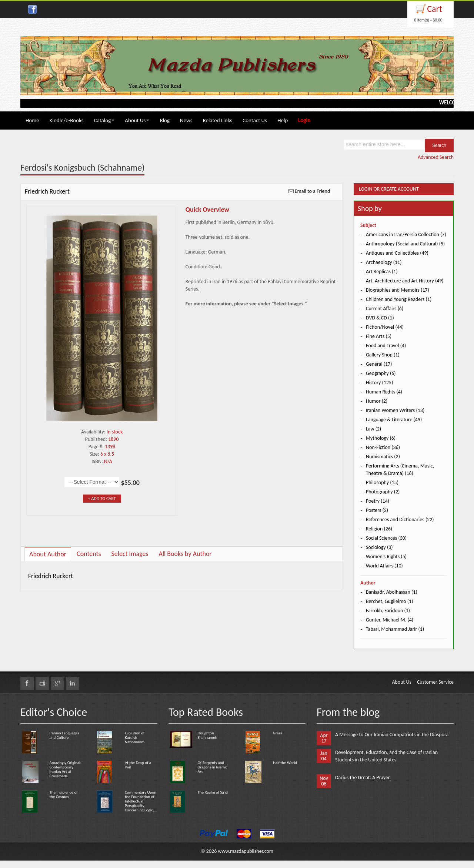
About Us (137, 120)
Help (283, 120)
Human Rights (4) (384, 392)
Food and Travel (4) (386, 346)
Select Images (130, 554)
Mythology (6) (381, 438)
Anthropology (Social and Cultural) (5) (405, 244)
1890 (113, 439)
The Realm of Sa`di (213, 792)
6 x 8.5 (107, 454)
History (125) (379, 383)
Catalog (104, 120)
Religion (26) (379, 529)
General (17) (379, 364)
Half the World (285, 763)
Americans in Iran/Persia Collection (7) (406, 234)
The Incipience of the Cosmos (63, 795)
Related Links (218, 120)
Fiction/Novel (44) (385, 327)
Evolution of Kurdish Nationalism (135, 738)
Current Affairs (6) (385, 309)
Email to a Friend (313, 191)
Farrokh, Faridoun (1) (388, 611)
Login (304, 120)
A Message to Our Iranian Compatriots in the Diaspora (392, 735)
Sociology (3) (379, 547)
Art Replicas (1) (382, 272)
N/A (108, 461)
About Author (48, 554)
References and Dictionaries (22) (400, 520)
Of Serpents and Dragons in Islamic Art (212, 767)
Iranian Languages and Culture (64, 735)
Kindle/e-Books (67, 120)
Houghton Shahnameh (207, 735)
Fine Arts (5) (379, 336)
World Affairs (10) (384, 566)
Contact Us (255, 120)
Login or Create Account (389, 189)
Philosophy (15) (382, 482)
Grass (277, 733)
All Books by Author (185, 554)
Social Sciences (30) (386, 538)
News (186, 120)
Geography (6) (381, 373)
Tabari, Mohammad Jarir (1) (395, 629)
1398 (110, 447)
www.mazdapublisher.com (246, 851)
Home (32, 120)
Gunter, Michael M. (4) (390, 620)
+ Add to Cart (102, 499)
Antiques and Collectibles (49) (397, 253)
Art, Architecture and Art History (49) (405, 281)
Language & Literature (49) (394, 420)
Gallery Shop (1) (383, 355)
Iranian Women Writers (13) (395, 410)
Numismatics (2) (383, 457)
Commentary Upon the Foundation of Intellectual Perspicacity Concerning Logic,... (141, 801)
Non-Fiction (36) (383, 447)
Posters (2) (377, 510)
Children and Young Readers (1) (399, 299)
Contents (89, 554)
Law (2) (373, 429)
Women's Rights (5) (386, 557)
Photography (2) (383, 492)
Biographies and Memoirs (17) (398, 290)
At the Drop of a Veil (138, 765)
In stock (115, 432)
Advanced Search (436, 157)
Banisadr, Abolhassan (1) (392, 592)
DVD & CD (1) (380, 318)
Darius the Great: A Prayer (363, 777)
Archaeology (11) (384, 262)
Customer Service (435, 682)
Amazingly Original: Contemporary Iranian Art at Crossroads (65, 769)
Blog (165, 120)
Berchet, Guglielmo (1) (389, 601)
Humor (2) (377, 401)
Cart (435, 9)
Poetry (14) (378, 501)
